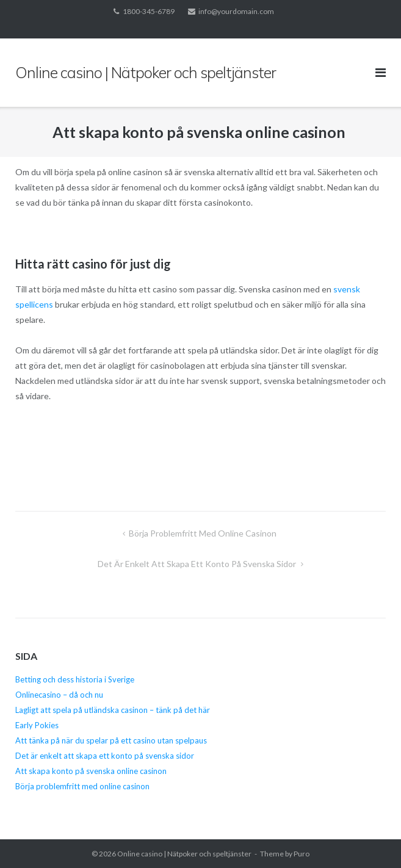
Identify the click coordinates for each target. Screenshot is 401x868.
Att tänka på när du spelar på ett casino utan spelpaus (112, 740)
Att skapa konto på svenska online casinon (92, 771)
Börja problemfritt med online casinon (204, 533)
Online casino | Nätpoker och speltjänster (184, 854)
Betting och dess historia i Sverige (75, 679)
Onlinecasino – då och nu (59, 695)
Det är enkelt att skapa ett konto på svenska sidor (198, 564)
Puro (302, 854)
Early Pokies (37, 725)
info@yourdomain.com (236, 11)
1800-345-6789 (149, 11)
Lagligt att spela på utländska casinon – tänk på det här (113, 710)
